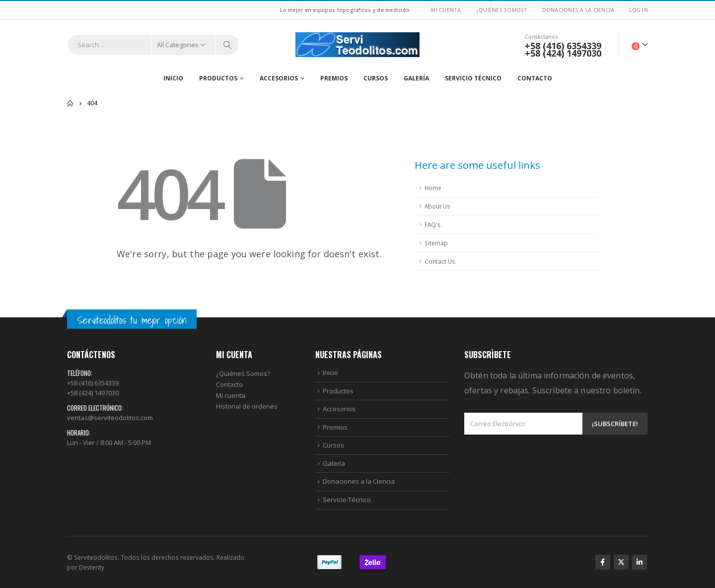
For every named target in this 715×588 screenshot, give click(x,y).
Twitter (621, 562)
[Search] (227, 45)
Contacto (535, 78)
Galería (416, 78)
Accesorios (279, 78)
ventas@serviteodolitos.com (110, 418)
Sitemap (436, 243)
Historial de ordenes (247, 406)
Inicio (173, 78)
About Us (437, 206)
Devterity (92, 567)
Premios (334, 78)
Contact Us (440, 261)
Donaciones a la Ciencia (578, 10)
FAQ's (433, 224)
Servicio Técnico (473, 78)
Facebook (603, 562)
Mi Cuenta (446, 10)
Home (433, 188)
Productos (218, 78)
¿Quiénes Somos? (502, 10)
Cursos (376, 78)
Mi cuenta (231, 395)
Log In (639, 10)
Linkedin (640, 562)
